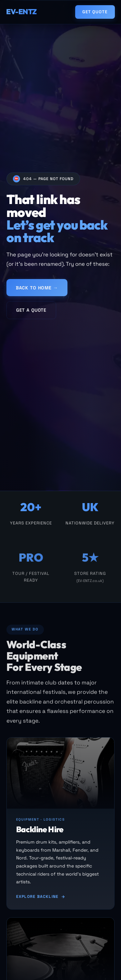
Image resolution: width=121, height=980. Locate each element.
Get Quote (95, 12)
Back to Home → (37, 289)
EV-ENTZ (21, 12)
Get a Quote (31, 311)
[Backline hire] (60, 823)
